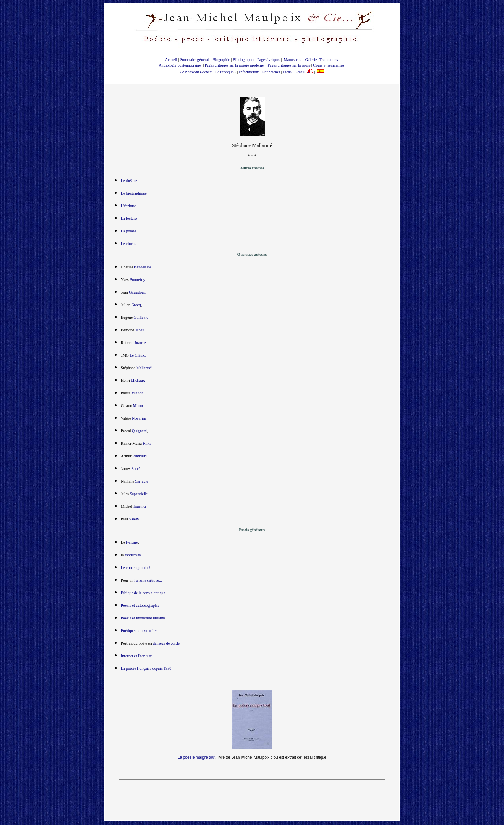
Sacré (136, 470)
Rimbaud (140, 457)
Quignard (139, 432)
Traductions (329, 60)
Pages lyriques (269, 60)
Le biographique (134, 194)
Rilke (146, 445)
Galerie (311, 60)
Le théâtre (129, 182)
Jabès (139, 331)
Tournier (140, 508)
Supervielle (139, 495)
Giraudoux (137, 293)
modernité (133, 556)
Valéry (134, 520)
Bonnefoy (137, 281)
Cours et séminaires (329, 65)
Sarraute (141, 482)
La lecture (129, 220)
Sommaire (188, 60)
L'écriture (128, 207)
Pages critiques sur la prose (289, 65)
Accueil (171, 60)
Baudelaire (142, 268)
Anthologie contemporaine (180, 65)
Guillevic (141, 319)
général (203, 60)
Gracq (136, 306)
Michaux (138, 382)
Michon (137, 394)
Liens (287, 72)
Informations (249, 72)
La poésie (129, 232)
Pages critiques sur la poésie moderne (234, 65)
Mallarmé (144, 369)
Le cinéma (129, 245)
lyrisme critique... (148, 581)
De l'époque (224, 72)
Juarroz (140, 344)
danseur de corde (166, 644)
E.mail (300, 72)
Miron (138, 407)
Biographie (221, 60)
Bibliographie (244, 60)
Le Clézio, (138, 356)
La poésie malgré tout (196, 759)
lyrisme (132, 543)
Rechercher (271, 72)
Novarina (139, 419)
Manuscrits (293, 60)
